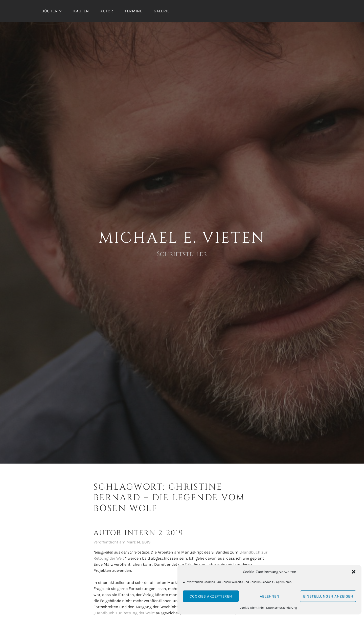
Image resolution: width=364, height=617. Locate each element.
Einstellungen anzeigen (328, 596)
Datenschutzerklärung (282, 608)
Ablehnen (270, 596)
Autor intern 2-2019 (139, 533)
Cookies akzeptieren (211, 596)
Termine (134, 11)
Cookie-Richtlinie (252, 608)
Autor (107, 11)
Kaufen (81, 11)
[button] (354, 572)
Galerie (162, 11)
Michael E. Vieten (182, 238)
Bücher (50, 11)
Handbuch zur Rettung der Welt (124, 613)
